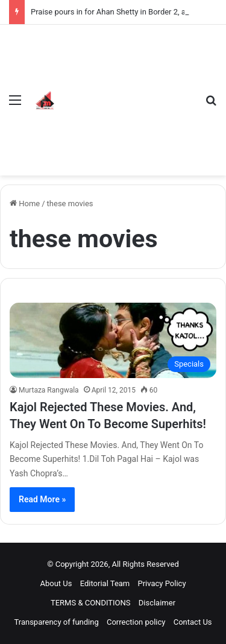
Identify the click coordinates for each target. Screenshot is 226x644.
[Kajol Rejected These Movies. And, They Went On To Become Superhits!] (113, 340)
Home (25, 204)
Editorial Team (105, 583)
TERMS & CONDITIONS (91, 603)
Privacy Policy (162, 583)
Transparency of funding (56, 622)
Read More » (42, 499)
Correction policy (136, 622)
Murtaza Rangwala (49, 390)
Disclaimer (157, 603)
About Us (56, 583)
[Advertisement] (128, 91)
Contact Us (193, 622)
